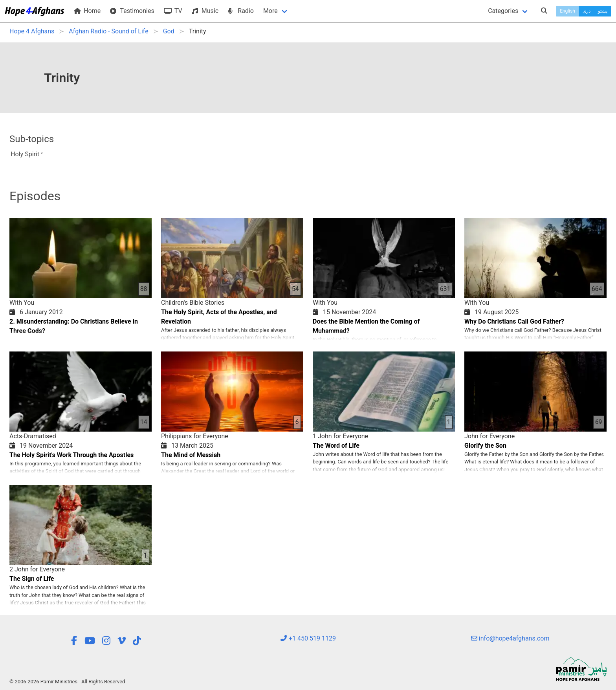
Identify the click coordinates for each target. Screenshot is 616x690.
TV (173, 11)
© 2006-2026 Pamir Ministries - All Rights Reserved (67, 682)
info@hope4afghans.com (510, 638)
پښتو (603, 11)
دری (587, 11)
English (567, 11)
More (270, 11)
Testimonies (132, 11)
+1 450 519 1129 (308, 638)
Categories (503, 11)
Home (87, 11)
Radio (241, 11)
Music (205, 11)
